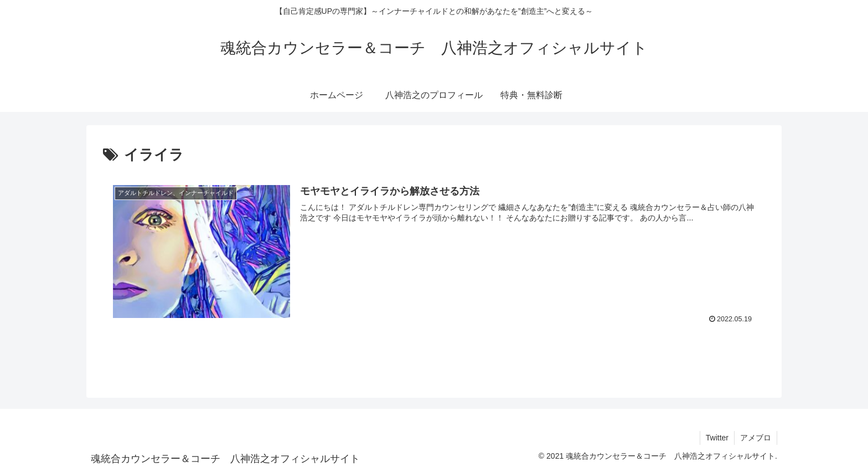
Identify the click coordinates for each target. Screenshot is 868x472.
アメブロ (756, 438)
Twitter (717, 438)
